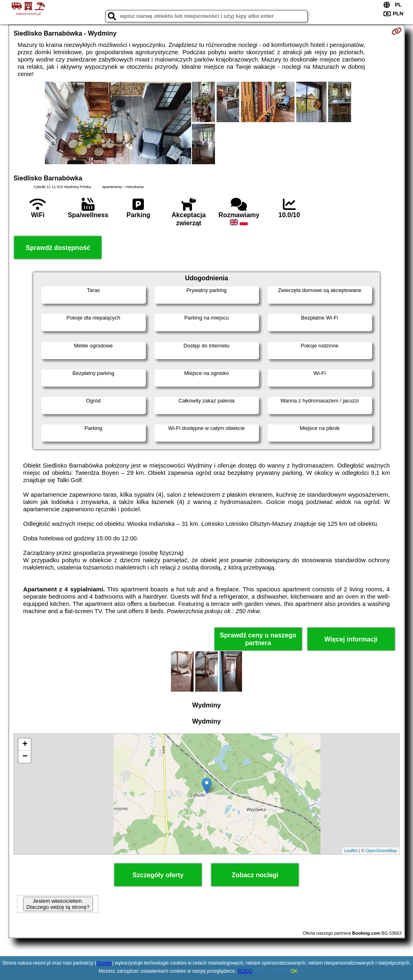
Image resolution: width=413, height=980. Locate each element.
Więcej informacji (351, 639)
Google (104, 963)
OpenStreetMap (381, 851)
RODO (245, 971)
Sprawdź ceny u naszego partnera (258, 639)
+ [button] (25, 745)
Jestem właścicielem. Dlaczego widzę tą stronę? (58, 904)
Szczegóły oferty (158, 875)
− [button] (25, 757)
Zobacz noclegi (255, 875)
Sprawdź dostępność (58, 248)
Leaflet (351, 851)
